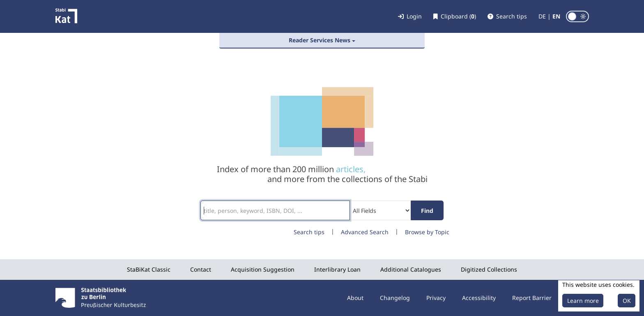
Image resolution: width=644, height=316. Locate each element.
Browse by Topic (427, 232)
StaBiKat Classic (149, 269)
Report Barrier (532, 298)
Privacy (436, 298)
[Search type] (381, 210)
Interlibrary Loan (337, 269)
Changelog (395, 298)
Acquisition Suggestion (263, 269)
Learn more (583, 301)
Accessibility (479, 298)
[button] (507, 16)
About (355, 298)
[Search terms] (275, 210)
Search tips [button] (309, 232)
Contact (201, 269)
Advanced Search (365, 232)
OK (627, 301)
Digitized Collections (489, 269)
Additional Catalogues (411, 269)
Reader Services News (320, 40)
